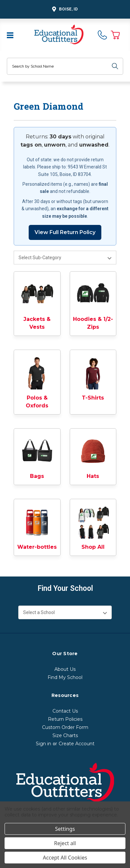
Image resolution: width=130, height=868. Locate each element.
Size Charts (65, 735)
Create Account (77, 744)
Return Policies (65, 719)
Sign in (43, 744)
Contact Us (65, 711)
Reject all (65, 843)
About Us (65, 669)
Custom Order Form (65, 727)
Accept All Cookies (65, 858)
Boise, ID (64, 9)
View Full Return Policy (65, 232)
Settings (65, 829)
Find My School (65, 677)
